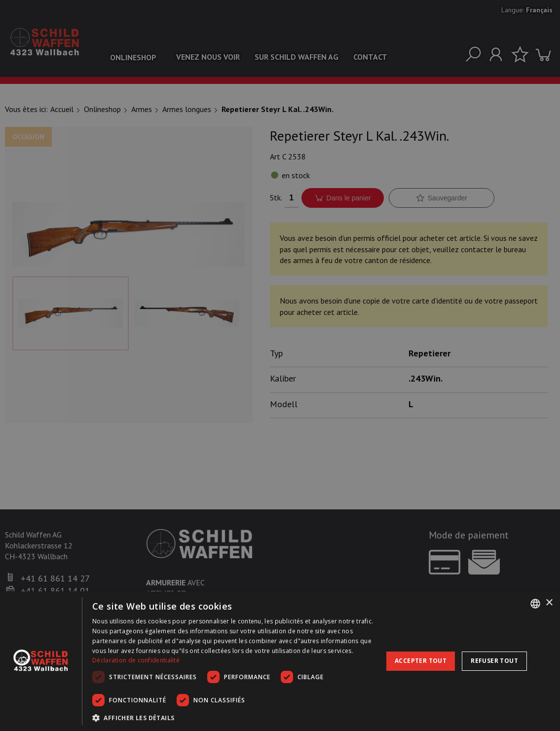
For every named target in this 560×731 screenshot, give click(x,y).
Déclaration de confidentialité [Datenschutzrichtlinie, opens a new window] (136, 660)
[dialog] (280, 661)
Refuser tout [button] (494, 661)
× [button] (549, 603)
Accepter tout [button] (421, 661)
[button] (235, 718)
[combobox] (535, 604)
